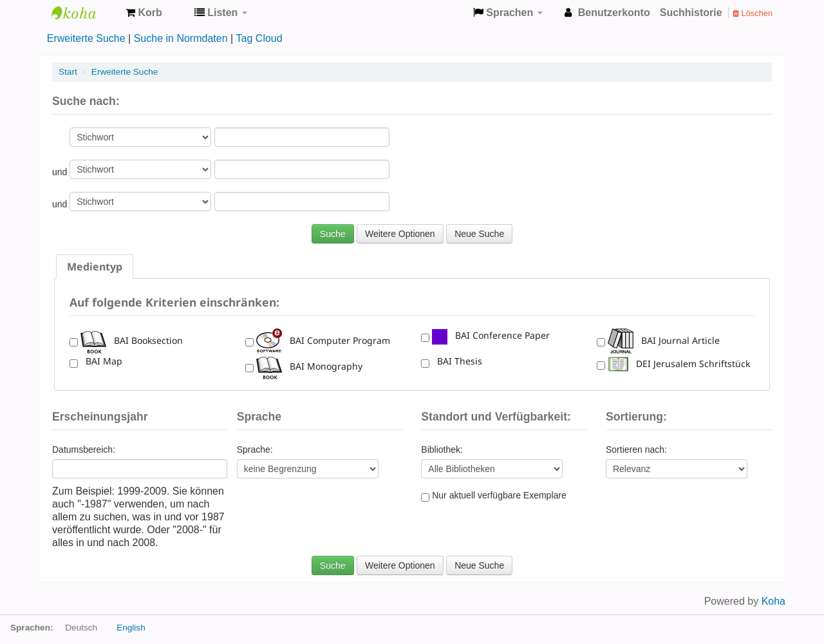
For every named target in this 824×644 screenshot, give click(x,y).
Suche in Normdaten (181, 38)
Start (68, 72)
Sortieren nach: (636, 450)
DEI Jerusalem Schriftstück (679, 364)
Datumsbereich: (84, 450)
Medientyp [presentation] (95, 267)
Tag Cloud (259, 38)
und (61, 172)
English (131, 628)
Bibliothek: (442, 450)
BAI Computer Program (323, 340)
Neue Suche (479, 234)
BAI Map (101, 361)
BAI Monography (309, 366)
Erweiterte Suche (86, 38)
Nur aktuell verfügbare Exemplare (493, 496)
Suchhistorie (691, 13)
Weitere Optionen (400, 234)
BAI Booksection (132, 340)
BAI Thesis (457, 361)
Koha (84, 13)
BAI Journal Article (664, 340)
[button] (144, 13)
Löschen (753, 13)
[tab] (95, 267)
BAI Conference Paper (491, 335)
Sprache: (255, 450)
